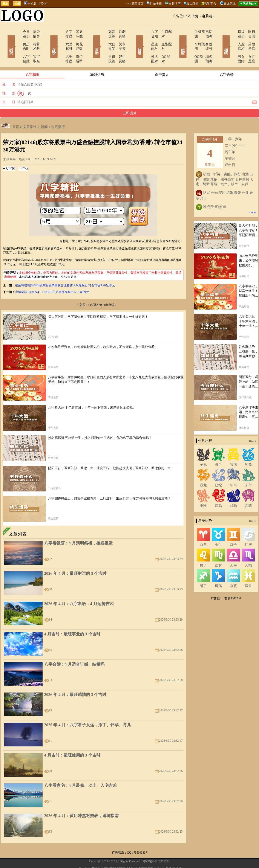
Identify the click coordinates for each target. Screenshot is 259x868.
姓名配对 (146, 48)
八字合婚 (146, 32)
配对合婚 (134, 40)
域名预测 (206, 48)
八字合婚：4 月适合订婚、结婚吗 (74, 651)
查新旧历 (175, 4)
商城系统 (230, 4)
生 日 (9, 88)
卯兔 (248, 451)
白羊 (203, 531)
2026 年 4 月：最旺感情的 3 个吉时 (75, 681)
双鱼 (248, 572)
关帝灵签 (120, 40)
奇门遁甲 (77, 48)
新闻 (44, 113)
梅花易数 (77, 40)
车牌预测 (189, 40)
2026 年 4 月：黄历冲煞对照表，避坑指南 (82, 802)
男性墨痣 (249, 40)
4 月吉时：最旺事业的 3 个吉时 (72, 620)
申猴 (203, 492)
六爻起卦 (60, 40)
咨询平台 (210, 4)
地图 (179, 855)
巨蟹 (248, 531)
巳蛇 (218, 472)
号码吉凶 (177, 40)
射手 (203, 572)
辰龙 (203, 472)
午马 (233, 472)
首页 (16, 113)
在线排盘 (48, 40)
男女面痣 (232, 48)
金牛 (218, 531)
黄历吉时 (17, 40)
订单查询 (156, 4)
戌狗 (233, 492)
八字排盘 (60, 32)
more (253, 427)
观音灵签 (103, 32)
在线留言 (97, 855)
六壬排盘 (60, 48)
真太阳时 (192, 4)
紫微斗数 (77, 32)
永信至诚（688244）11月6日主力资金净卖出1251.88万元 (52, 278)
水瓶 (233, 572)
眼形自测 (249, 32)
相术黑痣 (220, 40)
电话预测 (206, 32)
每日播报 (58, 113)
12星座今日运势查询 (161, 855)
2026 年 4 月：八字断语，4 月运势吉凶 (79, 590)
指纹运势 (232, 32)
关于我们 (84, 855)
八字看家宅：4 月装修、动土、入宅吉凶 (80, 772)
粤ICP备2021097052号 (157, 848)
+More (253, 199)
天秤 (233, 552)
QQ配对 (162, 48)
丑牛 (218, 451)
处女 (218, 552)
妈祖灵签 (120, 48)
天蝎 (248, 552)
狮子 (203, 552)
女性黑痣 (249, 48)
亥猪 (248, 492)
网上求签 (91, 40)
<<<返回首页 (135, 4)
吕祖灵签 (103, 48)
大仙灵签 (103, 40)
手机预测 (189, 32)
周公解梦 (34, 32)
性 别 (9, 80)
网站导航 (110, 855)
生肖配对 (163, 32)
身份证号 (206, 40)
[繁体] (44, 4)
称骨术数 (34, 40)
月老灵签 (120, 32)
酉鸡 (218, 492)
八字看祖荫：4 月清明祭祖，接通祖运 (78, 530)
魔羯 (218, 572)
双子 (233, 531)
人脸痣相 (232, 40)
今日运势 (17, 32)
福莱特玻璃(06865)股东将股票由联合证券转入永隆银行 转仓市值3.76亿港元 (65, 272)
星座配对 (146, 40)
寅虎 (233, 451)
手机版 (30, 4)
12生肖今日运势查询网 (132, 855)
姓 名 (9, 71)
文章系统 (30, 113)
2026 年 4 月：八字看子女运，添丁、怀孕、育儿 (88, 711)
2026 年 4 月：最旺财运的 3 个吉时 (75, 560)
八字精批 (17, 48)
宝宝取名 (34, 48)
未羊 (248, 472)
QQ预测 (188, 48)
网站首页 (5, 40)
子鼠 (203, 451)
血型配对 (163, 40)
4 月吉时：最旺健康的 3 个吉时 (72, 742)
